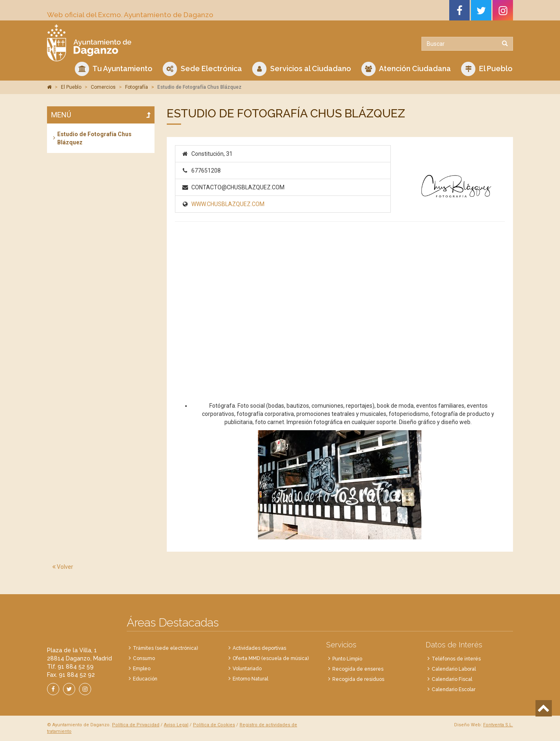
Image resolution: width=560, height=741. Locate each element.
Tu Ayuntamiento (114, 69)
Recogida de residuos (358, 679)
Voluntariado (247, 669)
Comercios (103, 87)
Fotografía (137, 87)
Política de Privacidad (136, 725)
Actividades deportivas (259, 648)
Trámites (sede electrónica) (165, 648)
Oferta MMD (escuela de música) (271, 658)
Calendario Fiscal (452, 679)
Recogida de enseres (358, 669)
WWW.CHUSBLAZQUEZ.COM (228, 204)
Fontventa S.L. (498, 725)
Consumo (144, 658)
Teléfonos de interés (456, 659)
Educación (145, 679)
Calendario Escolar (454, 689)
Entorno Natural (250, 679)
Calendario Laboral (454, 669)
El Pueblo (487, 69)
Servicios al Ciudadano (302, 69)
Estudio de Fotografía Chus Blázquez (94, 138)
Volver (63, 567)
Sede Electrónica (202, 69)
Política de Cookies (214, 725)
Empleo (142, 669)
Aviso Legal (176, 725)
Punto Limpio (347, 659)
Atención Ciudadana (406, 69)
